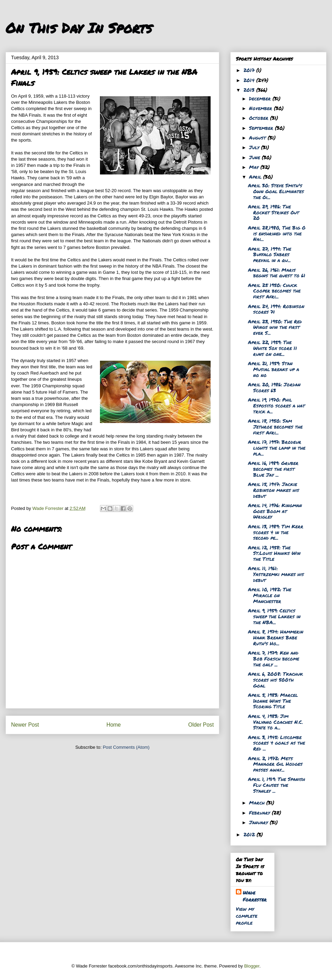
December (261, 98)
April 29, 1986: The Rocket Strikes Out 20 (274, 212)
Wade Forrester (255, 896)
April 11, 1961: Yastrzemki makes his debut (276, 574)
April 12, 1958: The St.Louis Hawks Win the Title (274, 553)
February (260, 812)
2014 (250, 80)
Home (114, 725)
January (259, 822)
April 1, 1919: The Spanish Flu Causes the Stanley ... (276, 785)
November (261, 108)
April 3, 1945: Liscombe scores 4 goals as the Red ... (276, 743)
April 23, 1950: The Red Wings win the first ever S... (275, 327)
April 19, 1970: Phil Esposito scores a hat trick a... (276, 405)
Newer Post (25, 725)
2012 (250, 834)
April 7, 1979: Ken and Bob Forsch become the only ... (274, 658)
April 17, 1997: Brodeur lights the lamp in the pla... (277, 448)
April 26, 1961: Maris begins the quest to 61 (277, 273)
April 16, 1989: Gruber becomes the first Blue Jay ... (273, 469)
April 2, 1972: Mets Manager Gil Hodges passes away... (275, 764)
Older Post (201, 725)
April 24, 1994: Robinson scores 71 (276, 309)
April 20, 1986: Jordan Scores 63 (274, 387)
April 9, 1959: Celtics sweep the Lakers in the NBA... (274, 616)
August (258, 137)
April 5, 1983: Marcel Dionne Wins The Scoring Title (273, 701)
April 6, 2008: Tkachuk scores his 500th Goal (275, 680)
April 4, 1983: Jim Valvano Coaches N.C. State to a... (275, 722)
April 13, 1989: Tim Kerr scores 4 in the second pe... (276, 532)
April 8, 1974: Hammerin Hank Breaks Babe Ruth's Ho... (276, 637)
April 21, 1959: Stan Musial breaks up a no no (274, 369)
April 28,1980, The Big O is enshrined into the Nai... (277, 233)
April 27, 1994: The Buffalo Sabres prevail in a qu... (270, 254)
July (255, 147)
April (256, 177)
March (258, 802)
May (255, 167)
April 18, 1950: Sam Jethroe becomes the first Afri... (275, 426)
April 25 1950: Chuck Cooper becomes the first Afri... (274, 291)
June (255, 157)
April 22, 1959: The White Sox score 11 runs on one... (273, 348)
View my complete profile (247, 916)
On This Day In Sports (79, 28)
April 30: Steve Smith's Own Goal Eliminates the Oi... (276, 191)
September (262, 128)
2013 (250, 90)
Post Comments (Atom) (126, 747)
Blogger (252, 966)
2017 (250, 70)
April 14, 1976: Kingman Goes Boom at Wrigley (275, 511)
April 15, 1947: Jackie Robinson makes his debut (274, 490)
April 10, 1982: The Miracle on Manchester (270, 595)
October (260, 118)
